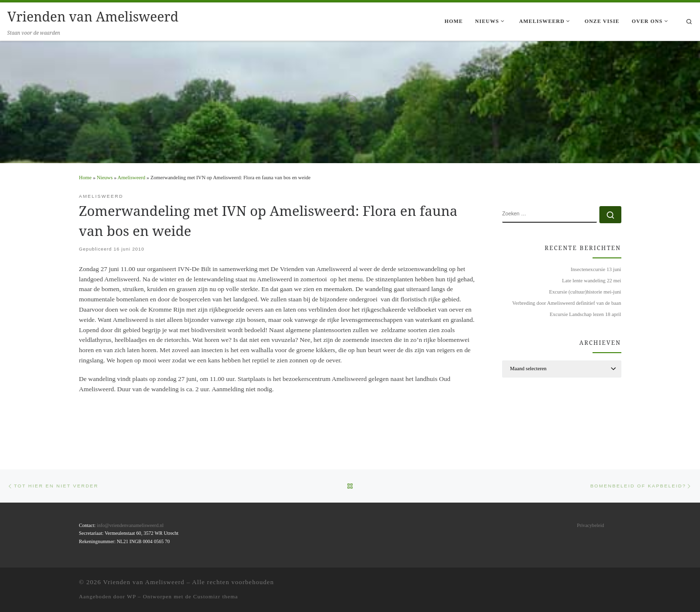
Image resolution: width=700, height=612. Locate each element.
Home (85, 178)
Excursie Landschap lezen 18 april (585, 314)
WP (131, 596)
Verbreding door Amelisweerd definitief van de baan (566, 303)
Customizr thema (216, 596)
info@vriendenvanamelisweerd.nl (130, 525)
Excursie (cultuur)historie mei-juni (585, 292)
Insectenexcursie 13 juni (596, 269)
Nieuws (105, 178)
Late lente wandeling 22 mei (592, 281)
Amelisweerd (132, 178)
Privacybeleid (590, 525)
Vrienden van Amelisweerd (144, 582)
